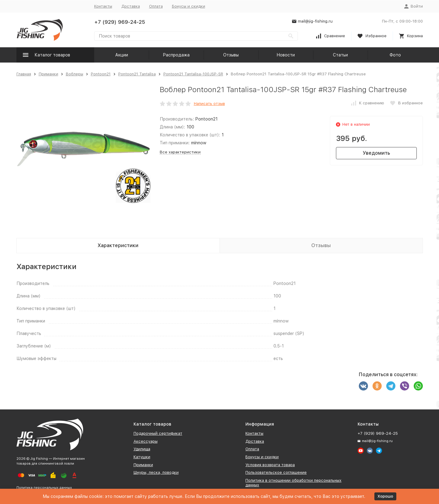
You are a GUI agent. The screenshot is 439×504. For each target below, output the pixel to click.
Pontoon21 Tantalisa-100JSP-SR (193, 74)
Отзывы (231, 55)
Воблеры (75, 74)
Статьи (340, 55)
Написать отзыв (209, 104)
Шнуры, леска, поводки (156, 472)
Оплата (156, 6)
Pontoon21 (101, 74)
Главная (24, 74)
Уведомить (376, 153)
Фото (395, 55)
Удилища (142, 449)
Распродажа (176, 55)
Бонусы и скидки (189, 6)
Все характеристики (180, 152)
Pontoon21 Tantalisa (137, 74)
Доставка (131, 6)
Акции (122, 55)
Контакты (103, 6)
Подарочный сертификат (158, 433)
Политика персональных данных (44, 488)
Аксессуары (146, 441)
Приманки (48, 74)
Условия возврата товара (270, 465)
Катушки (142, 457)
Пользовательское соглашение (276, 472)
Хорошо (385, 496)
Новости (286, 55)
